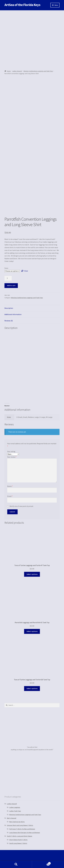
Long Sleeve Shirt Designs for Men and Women (25, 833)
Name (10, 486)
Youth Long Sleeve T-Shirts (18, 843)
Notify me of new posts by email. (22, 506)
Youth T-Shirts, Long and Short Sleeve (20, 836)
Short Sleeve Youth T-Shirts (18, 840)
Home (9, 71)
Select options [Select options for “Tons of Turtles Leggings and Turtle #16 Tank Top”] (32, 688)
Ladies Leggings (15, 807)
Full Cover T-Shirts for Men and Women (22, 829)
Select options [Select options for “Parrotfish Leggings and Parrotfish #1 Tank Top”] (32, 631)
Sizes (6, 268)
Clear (26, 271)
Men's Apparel (12, 818)
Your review (12, 457)
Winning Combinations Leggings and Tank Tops (38, 71)
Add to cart (11, 285)
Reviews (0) (9, 321)
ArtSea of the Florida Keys (22, 5)
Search (16, 864)
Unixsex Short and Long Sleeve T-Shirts (20, 825)
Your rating (11, 451)
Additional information (13, 314)
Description (9, 308)
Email (10, 496)
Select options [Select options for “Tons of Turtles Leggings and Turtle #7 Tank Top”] (32, 574)
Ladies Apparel (17, 71)
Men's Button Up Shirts (17, 822)
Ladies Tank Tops (15, 811)
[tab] (32, 308)
